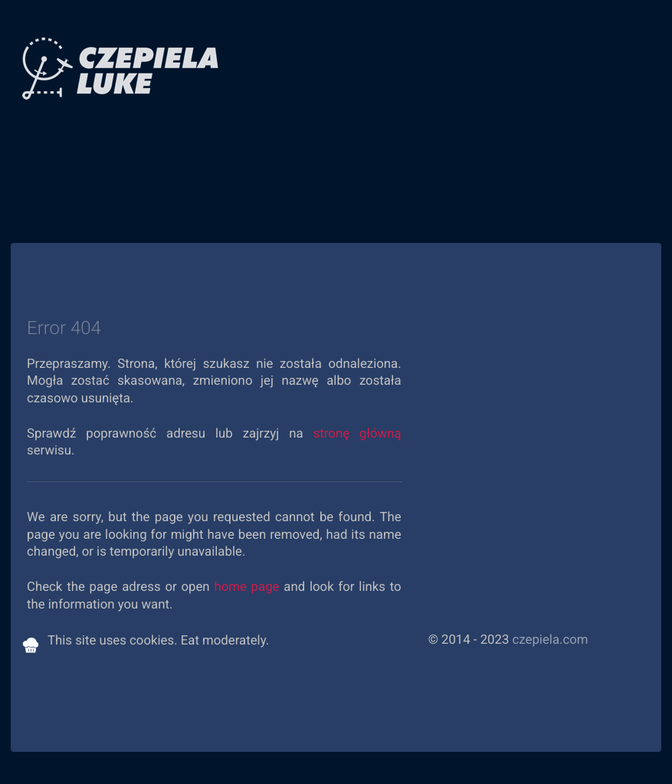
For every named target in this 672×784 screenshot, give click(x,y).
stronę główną (357, 434)
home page (246, 587)
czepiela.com (551, 640)
